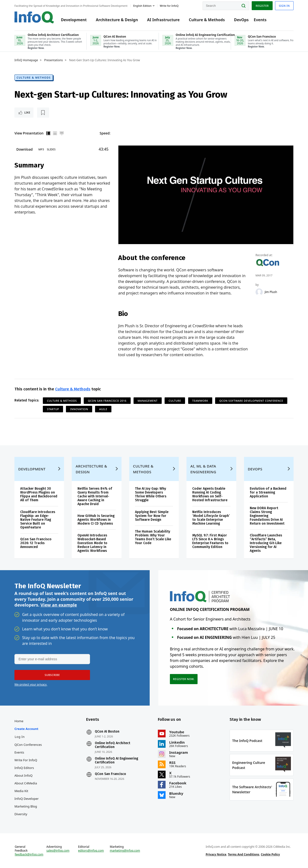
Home (19, 721)
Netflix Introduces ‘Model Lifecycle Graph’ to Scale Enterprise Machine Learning (211, 518)
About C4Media (26, 783)
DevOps (241, 20)
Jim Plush (271, 292)
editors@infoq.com (91, 851)
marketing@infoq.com (125, 851)
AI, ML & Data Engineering (203, 469)
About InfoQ (23, 775)
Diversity (21, 814)
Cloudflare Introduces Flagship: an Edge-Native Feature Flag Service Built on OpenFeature (38, 520)
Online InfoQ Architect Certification (112, 745)
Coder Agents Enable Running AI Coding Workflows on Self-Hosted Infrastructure (210, 494)
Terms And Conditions (244, 854)
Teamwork (200, 401)
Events (260, 20)
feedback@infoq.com (29, 855)
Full (62, 133)
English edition (142, 6)
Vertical (48, 133)
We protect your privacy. (31, 684)
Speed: (105, 133)
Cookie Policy (270, 854)
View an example (59, 605)
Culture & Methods (207, 20)
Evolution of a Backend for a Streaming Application (268, 492)
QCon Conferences (28, 745)
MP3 (41, 149)
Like (27, 112)
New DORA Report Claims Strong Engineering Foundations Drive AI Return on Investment (267, 516)
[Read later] (43, 113)
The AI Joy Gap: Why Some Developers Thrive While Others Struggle (151, 494)
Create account (26, 729)
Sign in (284, 6)
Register (262, 6)
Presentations (54, 60)
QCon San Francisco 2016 (107, 401)
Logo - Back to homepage (34, 17)
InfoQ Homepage (26, 60)
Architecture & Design (117, 20)
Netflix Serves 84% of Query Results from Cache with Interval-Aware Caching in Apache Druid (95, 496)
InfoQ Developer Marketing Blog (27, 802)
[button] (52, 675)
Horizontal (55, 133)
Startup (53, 409)
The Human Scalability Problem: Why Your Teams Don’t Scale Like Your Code (153, 537)
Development (74, 20)
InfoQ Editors (24, 768)
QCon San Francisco (110, 774)
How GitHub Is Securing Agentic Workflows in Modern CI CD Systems (96, 520)
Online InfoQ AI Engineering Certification (116, 761)
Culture (175, 401)
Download (25, 149)
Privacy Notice (216, 854)
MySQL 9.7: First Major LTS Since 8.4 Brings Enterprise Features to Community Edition (210, 541)
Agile (103, 409)
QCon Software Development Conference (251, 401)
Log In (20, 737)
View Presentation (29, 133)
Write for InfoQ (26, 760)
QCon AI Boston (107, 732)
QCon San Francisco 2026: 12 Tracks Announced (36, 543)
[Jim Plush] (259, 292)
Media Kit (21, 791)
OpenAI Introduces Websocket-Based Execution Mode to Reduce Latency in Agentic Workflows (92, 543)
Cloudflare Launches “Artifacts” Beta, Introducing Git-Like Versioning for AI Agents (266, 543)
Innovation (79, 409)
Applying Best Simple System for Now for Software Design (152, 516)
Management (148, 401)
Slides (51, 149)
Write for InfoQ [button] (169, 6)
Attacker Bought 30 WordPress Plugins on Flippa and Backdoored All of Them (39, 494)
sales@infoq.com (58, 851)
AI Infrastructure (163, 20)
